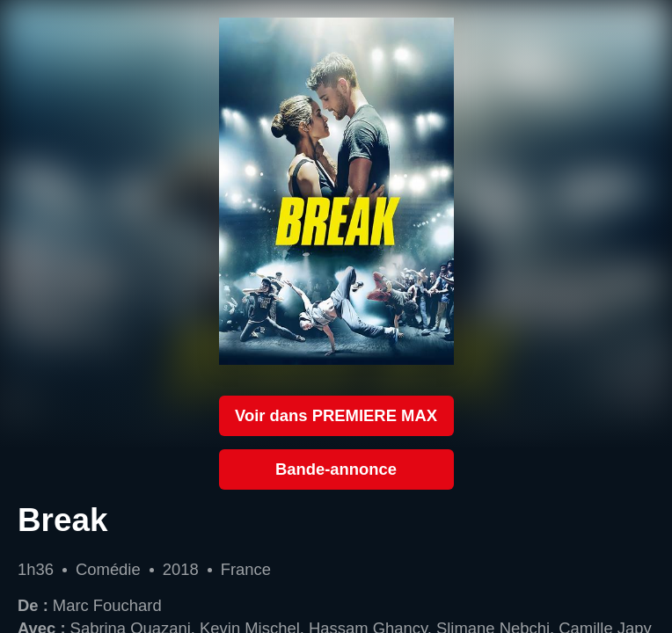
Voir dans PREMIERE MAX (336, 415)
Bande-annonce (336, 469)
